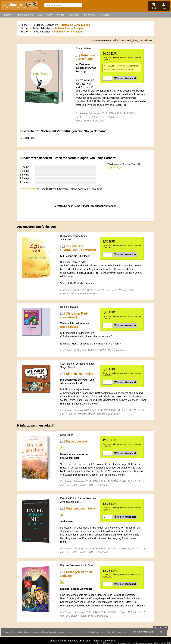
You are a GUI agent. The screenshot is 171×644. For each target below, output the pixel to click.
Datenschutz (71, 641)
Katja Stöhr (67, 435)
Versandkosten (146, 40)
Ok (161, 632)
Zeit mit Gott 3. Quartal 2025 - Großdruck (78, 248)
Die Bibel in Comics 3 (81, 374)
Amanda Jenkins (70, 502)
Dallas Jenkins (86, 498)
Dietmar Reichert (70, 565)
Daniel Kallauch (69, 307)
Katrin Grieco (88, 565)
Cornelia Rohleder (85, 364)
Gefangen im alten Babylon (76, 574)
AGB (61, 641)
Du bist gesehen (77, 441)
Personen (105, 15)
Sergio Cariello (68, 367)
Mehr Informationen (143, 632)
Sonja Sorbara (83, 48)
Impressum (86, 641)
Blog (114, 641)
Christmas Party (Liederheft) (75, 315)
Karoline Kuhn (68, 498)
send (12, 5)
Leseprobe (27, 138)
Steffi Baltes (67, 364)
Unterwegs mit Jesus (81, 508)
